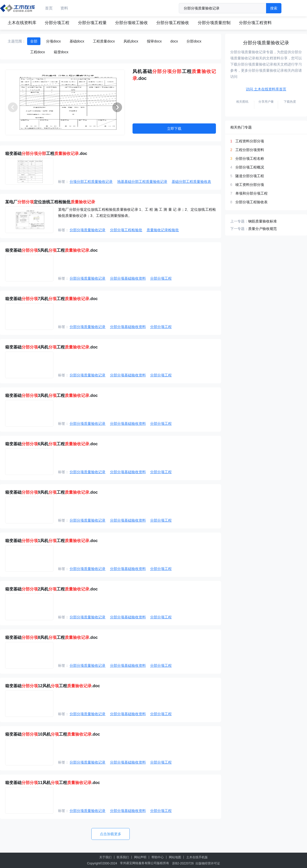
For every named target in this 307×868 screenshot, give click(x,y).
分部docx (194, 41)
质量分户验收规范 (262, 229)
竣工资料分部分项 (250, 185)
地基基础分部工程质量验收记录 (142, 182)
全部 (34, 41)
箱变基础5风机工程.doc (51, 250)
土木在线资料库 (22, 23)
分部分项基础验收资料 (128, 278)
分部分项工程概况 (250, 167)
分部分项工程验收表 (251, 202)
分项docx (53, 41)
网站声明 (140, 857)
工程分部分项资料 (250, 150)
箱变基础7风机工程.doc (51, 299)
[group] (65, 102)
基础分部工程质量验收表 (191, 182)
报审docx (154, 41)
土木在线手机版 (197, 857)
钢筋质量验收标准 (262, 221)
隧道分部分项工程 (250, 176)
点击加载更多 (111, 834)
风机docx (131, 41)
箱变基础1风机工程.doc (51, 541)
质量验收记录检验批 (163, 230)
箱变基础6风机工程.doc (51, 444)
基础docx (77, 41)
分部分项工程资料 (255, 23)
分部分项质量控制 (214, 23)
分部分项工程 (57, 23)
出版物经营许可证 (208, 863)
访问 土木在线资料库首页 (266, 89)
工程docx (38, 52)
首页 (49, 8)
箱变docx (61, 52)
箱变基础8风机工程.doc (51, 637)
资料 (64, 8)
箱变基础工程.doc (46, 154)
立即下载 (174, 129)
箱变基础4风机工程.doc (51, 347)
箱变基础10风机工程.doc (53, 734)
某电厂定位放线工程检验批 (50, 202)
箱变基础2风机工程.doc (51, 589)
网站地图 (175, 857)
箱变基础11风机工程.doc (53, 783)
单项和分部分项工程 (251, 193)
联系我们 (123, 857)
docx (174, 41)
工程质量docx (104, 41)
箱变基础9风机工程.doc (51, 492)
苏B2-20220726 (183, 863)
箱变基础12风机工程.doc (53, 686)
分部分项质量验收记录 (87, 230)
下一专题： (239, 229)
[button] (117, 107)
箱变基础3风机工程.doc (51, 395)
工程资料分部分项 (250, 141)
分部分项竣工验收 (131, 23)
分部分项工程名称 (250, 158)
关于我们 (105, 857)
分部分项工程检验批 (126, 230)
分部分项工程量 (92, 23)
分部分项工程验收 (173, 23)
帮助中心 (158, 857)
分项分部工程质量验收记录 (91, 182)
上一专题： (239, 221)
